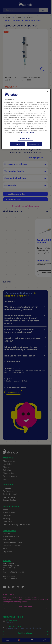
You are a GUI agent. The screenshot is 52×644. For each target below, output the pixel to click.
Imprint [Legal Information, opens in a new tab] (32, 132)
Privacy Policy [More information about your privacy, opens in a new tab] (25, 132)
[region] (26, 119)
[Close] (48, 91)
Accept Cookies (34, 144)
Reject (18, 144)
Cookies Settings (25, 138)
